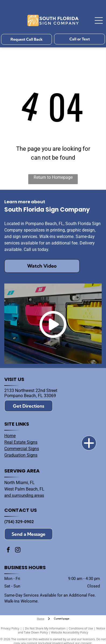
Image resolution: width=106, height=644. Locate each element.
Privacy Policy (10, 628)
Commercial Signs (22, 449)
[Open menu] (99, 20)
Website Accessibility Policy (70, 632)
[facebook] (8, 550)
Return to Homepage (53, 177)
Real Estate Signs (21, 442)
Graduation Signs (21, 455)
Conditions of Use (81, 628)
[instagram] (18, 550)
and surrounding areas (24, 495)
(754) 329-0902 (19, 522)
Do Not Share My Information (45, 628)
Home (10, 436)
